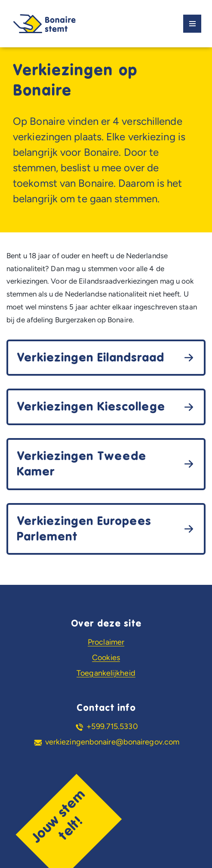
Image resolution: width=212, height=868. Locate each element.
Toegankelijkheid (106, 673)
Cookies (106, 658)
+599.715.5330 (112, 726)
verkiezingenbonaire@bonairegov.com (112, 742)
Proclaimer (106, 642)
